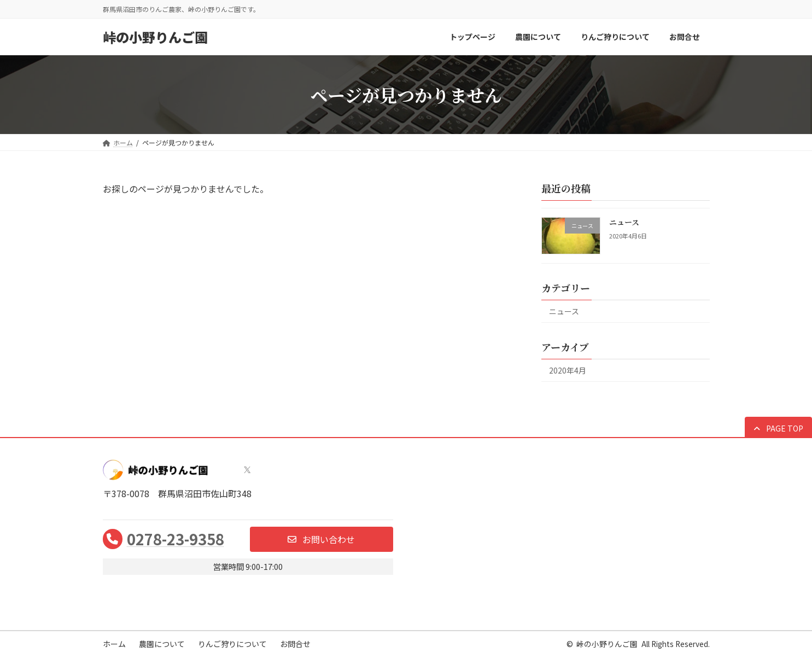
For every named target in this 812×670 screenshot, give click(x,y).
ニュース (624, 222)
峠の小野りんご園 (607, 644)
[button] (778, 428)
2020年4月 (568, 370)
